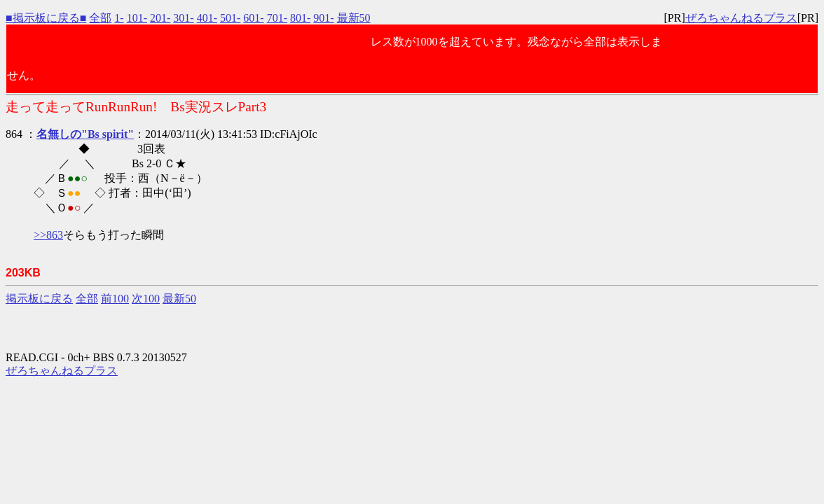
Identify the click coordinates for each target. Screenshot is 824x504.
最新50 (354, 18)
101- (137, 18)
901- (323, 18)
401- (207, 18)
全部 (100, 18)
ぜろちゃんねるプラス (741, 18)
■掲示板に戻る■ (46, 18)
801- (300, 18)
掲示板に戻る (39, 299)
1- (119, 18)
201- (160, 18)
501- (230, 18)
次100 (146, 299)
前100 (115, 299)
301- (183, 18)
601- (253, 18)
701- (277, 18)
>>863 (48, 235)
